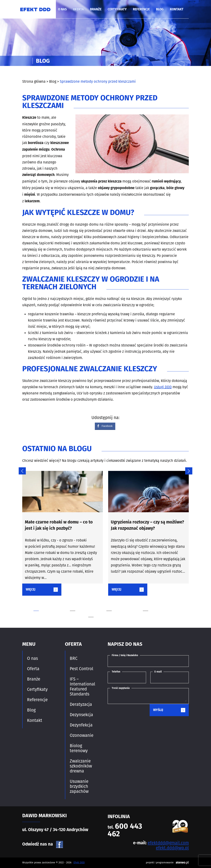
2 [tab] (85, 604)
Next (187, 469)
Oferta (78, 10)
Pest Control (81, 669)
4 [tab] (158, 604)
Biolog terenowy (79, 748)
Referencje (141, 10)
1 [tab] (48, 604)
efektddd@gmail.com (168, 843)
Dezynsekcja (81, 715)
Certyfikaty (117, 10)
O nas (62, 10)
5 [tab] (103, 611)
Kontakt (177, 10)
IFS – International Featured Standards (82, 687)
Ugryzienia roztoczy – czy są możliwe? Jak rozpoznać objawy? (147, 526)
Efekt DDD (79, 863)
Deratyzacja (81, 704)
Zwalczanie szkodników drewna (81, 766)
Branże (96, 10)
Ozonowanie (82, 735)
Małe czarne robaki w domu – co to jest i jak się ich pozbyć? (59, 526)
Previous (20, 469)
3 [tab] (121, 604)
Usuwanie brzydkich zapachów (79, 786)
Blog (160, 10)
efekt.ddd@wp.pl (172, 848)
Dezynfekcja (81, 725)
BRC (74, 658)
